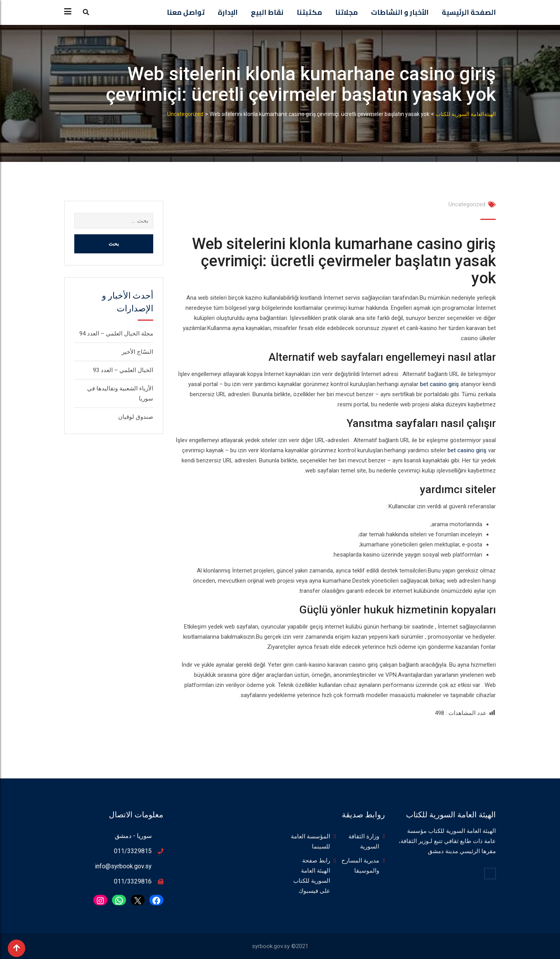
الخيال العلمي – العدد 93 (123, 370)
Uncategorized (467, 204)
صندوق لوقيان (136, 417)
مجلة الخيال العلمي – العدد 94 (116, 334)
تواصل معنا (186, 12)
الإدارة (228, 12)
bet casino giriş (439, 384)
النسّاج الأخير (137, 352)
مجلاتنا (346, 12)
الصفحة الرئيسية (469, 12)
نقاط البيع (267, 12)
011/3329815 (133, 851)
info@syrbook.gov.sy (123, 866)
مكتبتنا (309, 12)
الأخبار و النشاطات (400, 12)
